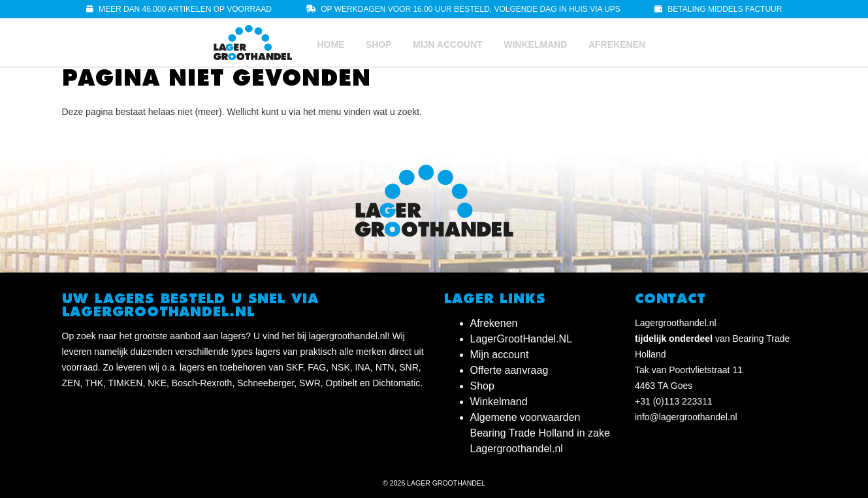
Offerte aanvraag (509, 370)
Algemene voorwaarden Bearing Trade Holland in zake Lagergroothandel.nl (540, 433)
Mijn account (448, 44)
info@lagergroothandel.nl (686, 417)
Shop (379, 44)
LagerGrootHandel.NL (522, 339)
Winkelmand (535, 44)
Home (330, 44)
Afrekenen (617, 44)
